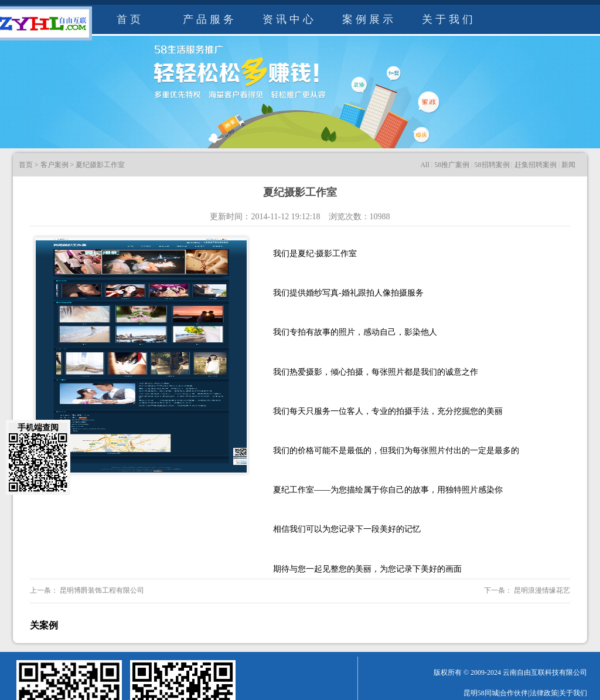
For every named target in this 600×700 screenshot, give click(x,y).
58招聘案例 (492, 165)
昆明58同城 (481, 693)
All (425, 165)
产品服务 (210, 19)
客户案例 (54, 165)
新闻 (568, 165)
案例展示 (369, 19)
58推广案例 (452, 165)
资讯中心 (289, 19)
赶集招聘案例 (536, 165)
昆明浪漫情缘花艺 (541, 590)
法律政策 (544, 693)
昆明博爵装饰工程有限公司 (101, 590)
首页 (130, 19)
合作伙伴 (514, 693)
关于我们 (449, 19)
